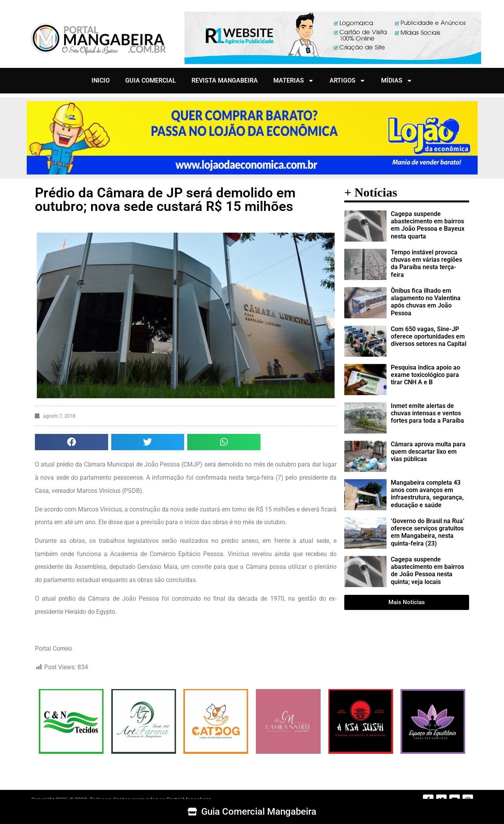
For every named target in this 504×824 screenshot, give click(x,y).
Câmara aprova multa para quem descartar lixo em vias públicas (428, 452)
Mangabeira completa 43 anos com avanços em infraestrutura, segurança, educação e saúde (427, 494)
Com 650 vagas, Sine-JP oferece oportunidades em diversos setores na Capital (429, 336)
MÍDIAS (397, 81)
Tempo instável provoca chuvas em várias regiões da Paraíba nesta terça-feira (426, 263)
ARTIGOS (348, 81)
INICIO (101, 80)
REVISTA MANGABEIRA (225, 80)
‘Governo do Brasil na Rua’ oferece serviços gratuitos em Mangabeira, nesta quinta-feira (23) (428, 532)
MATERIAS (294, 81)
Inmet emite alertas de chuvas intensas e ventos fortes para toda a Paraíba (427, 413)
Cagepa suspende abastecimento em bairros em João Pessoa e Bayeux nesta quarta (428, 225)
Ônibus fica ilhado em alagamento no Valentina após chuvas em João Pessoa (426, 302)
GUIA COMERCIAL (151, 80)
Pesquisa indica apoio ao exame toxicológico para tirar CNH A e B (425, 375)
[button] (72, 442)
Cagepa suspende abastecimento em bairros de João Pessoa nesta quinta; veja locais (427, 571)
